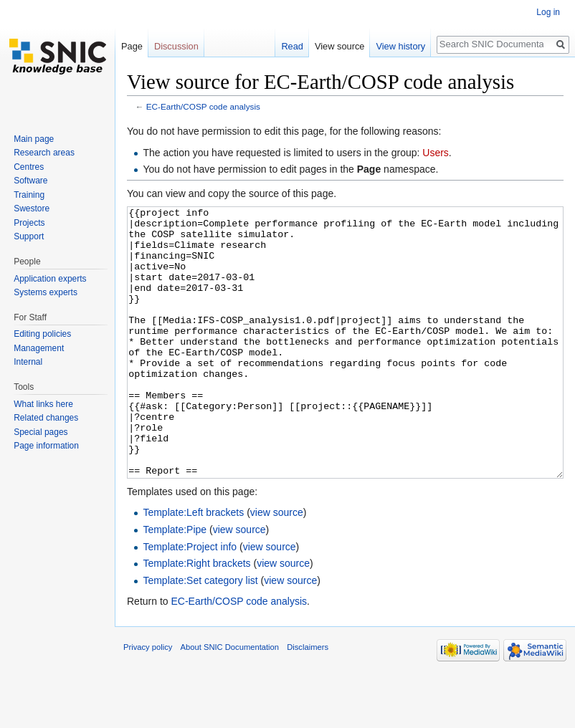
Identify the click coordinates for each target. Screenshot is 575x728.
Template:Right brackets (196, 617)
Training (29, 195)
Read (292, 46)
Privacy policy (148, 701)
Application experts (50, 279)
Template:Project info (190, 600)
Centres (29, 167)
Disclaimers (308, 701)
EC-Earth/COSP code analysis (203, 106)
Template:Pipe (175, 583)
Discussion (176, 46)
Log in (548, 12)
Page (132, 46)
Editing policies (42, 334)
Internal (28, 362)
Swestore (32, 209)
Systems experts (46, 292)
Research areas (44, 153)
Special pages (41, 432)
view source (277, 566)
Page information (46, 446)
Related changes (46, 418)
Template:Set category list (200, 634)
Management (39, 348)
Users (436, 153)
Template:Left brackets (193, 566)
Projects (29, 223)
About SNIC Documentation (230, 701)
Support (29, 236)
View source (339, 46)
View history (400, 46)
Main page (34, 139)
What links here (43, 404)
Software (30, 181)
